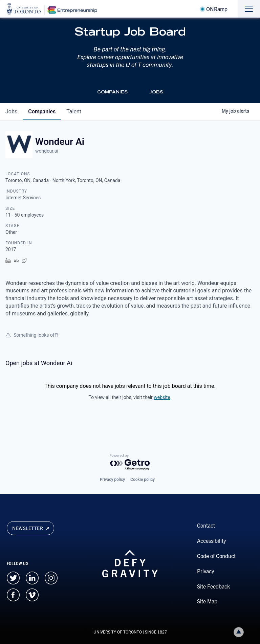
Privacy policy (112, 480)
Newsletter (30, 528)
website (162, 397)
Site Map (207, 601)
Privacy (205, 571)
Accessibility (211, 540)
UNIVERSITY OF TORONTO (118, 632)
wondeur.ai (47, 151)
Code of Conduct (216, 556)
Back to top (240, 632)
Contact (206, 525)
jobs (11, 112)
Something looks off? (32, 335)
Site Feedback (213, 586)
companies (42, 112)
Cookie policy (143, 480)
